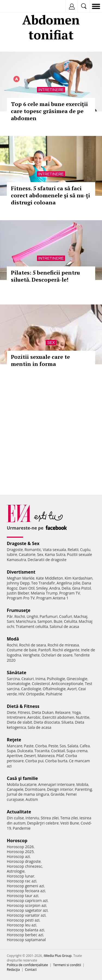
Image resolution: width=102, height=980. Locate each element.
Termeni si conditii (67, 965)
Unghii (32, 616)
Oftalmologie (54, 689)
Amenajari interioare (56, 784)
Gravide (58, 794)
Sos (63, 746)
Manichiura (26, 621)
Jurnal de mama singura (28, 794)
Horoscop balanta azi (25, 930)
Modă (13, 639)
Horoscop (17, 841)
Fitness (24, 712)
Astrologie (16, 871)
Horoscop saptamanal (26, 940)
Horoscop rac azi (22, 881)
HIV (22, 694)
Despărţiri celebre (43, 823)
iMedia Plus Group (58, 956)
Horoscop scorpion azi (27, 905)
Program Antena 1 (52, 598)
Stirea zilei (50, 818)
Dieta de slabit (19, 722)
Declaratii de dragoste (47, 560)
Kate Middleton (50, 578)
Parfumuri (49, 616)
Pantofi (44, 650)
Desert (30, 756)
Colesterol (41, 684)
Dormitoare (35, 789)
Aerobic (34, 717)
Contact (31, 970)
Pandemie (22, 828)
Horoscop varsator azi (26, 915)
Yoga (76, 712)
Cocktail (58, 751)
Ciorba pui (34, 761)
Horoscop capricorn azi (27, 900)
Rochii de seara (33, 645)
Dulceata (25, 751)
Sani (11, 621)
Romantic (33, 550)
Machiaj (81, 616)
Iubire (12, 554)
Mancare (15, 746)
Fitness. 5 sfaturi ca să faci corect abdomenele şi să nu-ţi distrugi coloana (50, 195)
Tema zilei (69, 818)
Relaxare (63, 712)
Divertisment (21, 572)
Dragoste (15, 550)
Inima (40, 679)
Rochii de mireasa (63, 645)
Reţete (14, 740)
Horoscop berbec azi (25, 935)
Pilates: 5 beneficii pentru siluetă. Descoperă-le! (45, 276)
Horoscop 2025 (20, 852)
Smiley (42, 588)
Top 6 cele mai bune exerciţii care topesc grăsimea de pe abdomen (49, 111)
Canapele (15, 789)
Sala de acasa (39, 727)
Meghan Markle (21, 578)
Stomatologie (18, 684)
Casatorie (27, 554)
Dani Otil (27, 588)
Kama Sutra (55, 554)
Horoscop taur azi (22, 896)
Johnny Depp (18, 583)
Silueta (67, 722)
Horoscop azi (18, 856)
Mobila (82, 784)
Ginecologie (77, 679)
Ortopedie (35, 694)
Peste (53, 746)
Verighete (31, 655)
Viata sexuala (54, 550)
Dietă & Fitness (23, 706)
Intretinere (51, 90)
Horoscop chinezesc (24, 866)
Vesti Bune (70, 823)
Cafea (85, 746)
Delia (66, 588)
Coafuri (66, 616)
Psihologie (56, 679)
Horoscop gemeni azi (25, 886)
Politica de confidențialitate (27, 965)
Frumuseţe (19, 610)
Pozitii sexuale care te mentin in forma (40, 360)
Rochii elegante (66, 650)
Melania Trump (44, 593)
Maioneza (46, 756)
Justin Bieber (18, 593)
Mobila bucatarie (22, 784)
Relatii (73, 550)
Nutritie (83, 717)
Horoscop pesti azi (23, 920)
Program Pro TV (21, 598)
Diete (11, 712)
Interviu (32, 818)
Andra (55, 588)
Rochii (20, 616)
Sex (51, 343)
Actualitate (19, 812)
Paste (29, 746)
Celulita (71, 621)
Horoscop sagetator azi (27, 910)
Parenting (83, 789)
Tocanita (42, 751)
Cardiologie (31, 689)
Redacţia (13, 970)
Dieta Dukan (42, 712)
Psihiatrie (54, 694)
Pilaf (60, 756)
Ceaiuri (28, 679)
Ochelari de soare (57, 655)
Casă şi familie (22, 778)
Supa (11, 751)
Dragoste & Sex (23, 543)
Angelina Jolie (68, 583)
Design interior (60, 789)
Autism (32, 799)
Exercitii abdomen (58, 717)
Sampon (45, 621)
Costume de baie (22, 650)
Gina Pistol (81, 588)
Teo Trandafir (43, 583)
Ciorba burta (56, 761)
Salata (73, 746)
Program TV (70, 593)
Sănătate (17, 673)
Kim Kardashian (78, 578)
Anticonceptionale (67, 684)
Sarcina (13, 679)
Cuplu (85, 550)
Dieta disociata (47, 722)
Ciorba (41, 746)
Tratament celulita (32, 626)
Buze (58, 621)
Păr (10, 616)
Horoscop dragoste (24, 861)
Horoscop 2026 (20, 847)
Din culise (15, 818)
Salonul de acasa (64, 626)
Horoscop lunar (21, 876)
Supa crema (77, 751)
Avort (72, 689)
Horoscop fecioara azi (26, 891)
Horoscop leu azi (21, 925)
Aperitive (15, 756)
